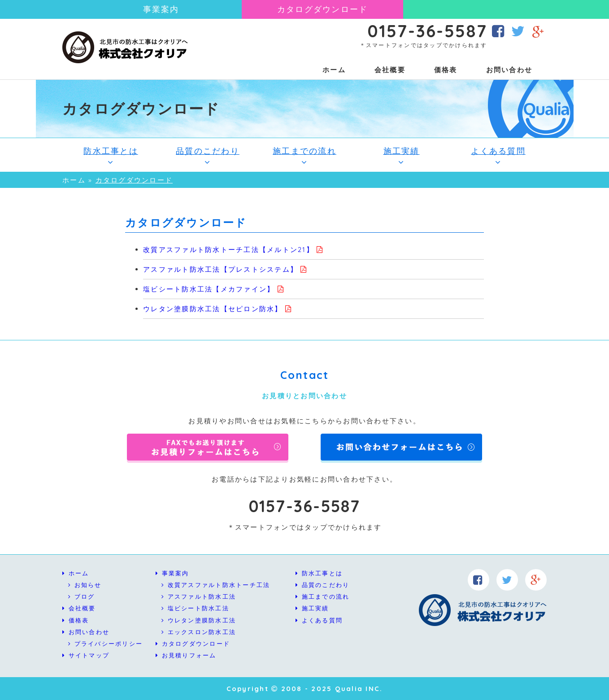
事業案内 (161, 9)
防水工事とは (111, 156)
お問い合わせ (509, 70)
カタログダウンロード (323, 9)
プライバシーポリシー (105, 643)
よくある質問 (498, 156)
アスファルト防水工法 (199, 596)
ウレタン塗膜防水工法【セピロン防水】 (213, 309)
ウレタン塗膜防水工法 (199, 620)
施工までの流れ (304, 156)
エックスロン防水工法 (199, 632)
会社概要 (390, 70)
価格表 (446, 70)
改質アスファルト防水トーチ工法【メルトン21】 (228, 250)
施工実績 (402, 156)
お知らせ (85, 585)
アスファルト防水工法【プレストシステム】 (220, 269)
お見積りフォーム (186, 655)
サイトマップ (86, 655)
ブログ (81, 596)
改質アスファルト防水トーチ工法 (216, 585)
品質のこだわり (208, 156)
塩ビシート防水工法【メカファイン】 (209, 289)
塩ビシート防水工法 (195, 608)
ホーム (334, 70)
